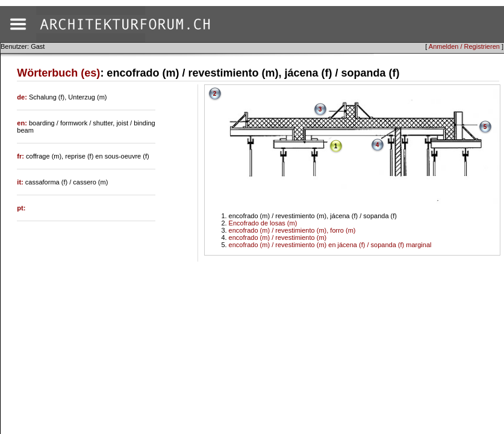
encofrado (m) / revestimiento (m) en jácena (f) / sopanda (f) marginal (330, 245)
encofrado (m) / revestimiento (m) (278, 237)
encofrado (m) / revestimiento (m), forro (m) (292, 230)
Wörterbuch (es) (58, 73)
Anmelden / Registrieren (464, 46)
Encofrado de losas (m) (263, 223)
